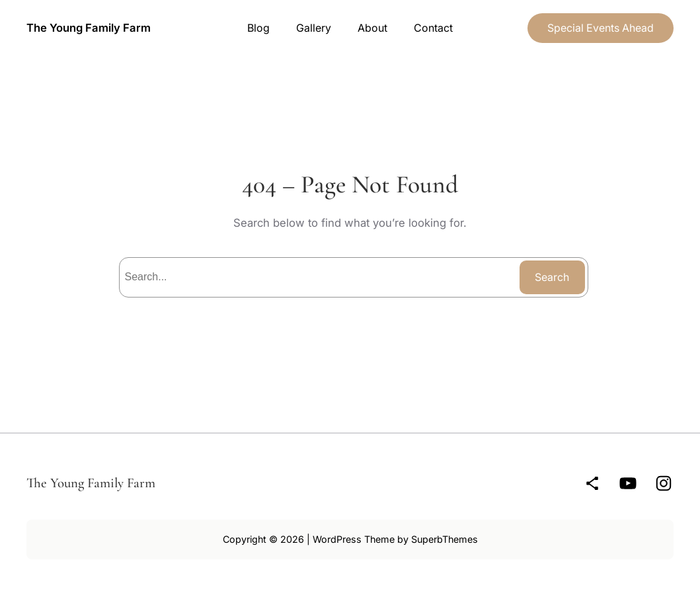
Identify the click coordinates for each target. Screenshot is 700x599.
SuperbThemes (445, 539)
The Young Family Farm (89, 28)
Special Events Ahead (601, 28)
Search (552, 277)
